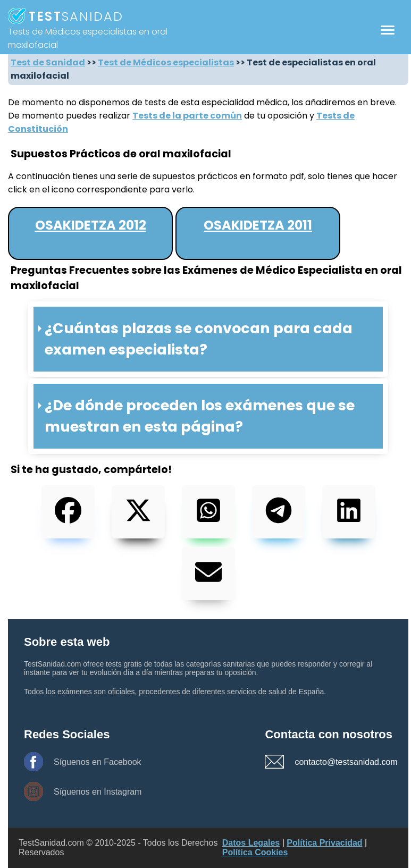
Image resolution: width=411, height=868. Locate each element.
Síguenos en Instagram (98, 792)
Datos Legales (251, 843)
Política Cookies (255, 852)
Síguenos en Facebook (98, 762)
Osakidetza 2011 (258, 225)
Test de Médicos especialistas (166, 62)
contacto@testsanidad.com (332, 762)
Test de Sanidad (48, 62)
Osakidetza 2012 (91, 225)
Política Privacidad (324, 843)
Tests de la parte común (187, 116)
